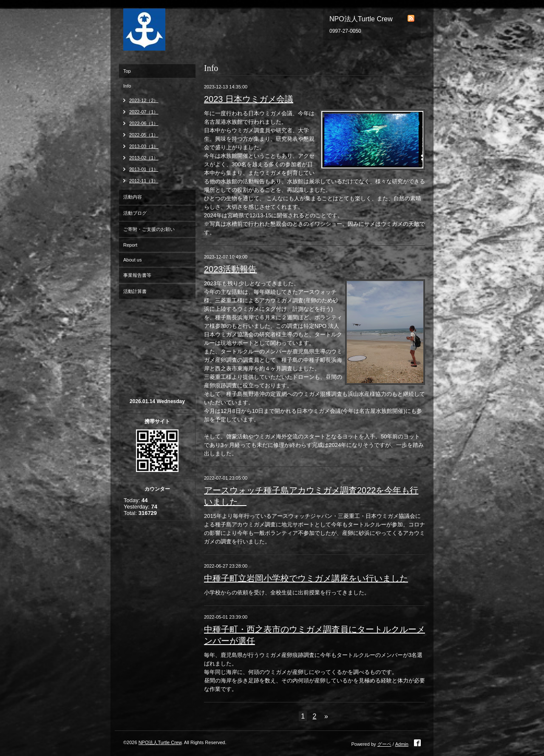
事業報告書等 (137, 275)
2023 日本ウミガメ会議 (249, 99)
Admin (402, 744)
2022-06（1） (144, 123)
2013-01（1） (144, 169)
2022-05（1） (144, 135)
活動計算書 (135, 291)
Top (127, 71)
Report (130, 245)
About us (132, 260)
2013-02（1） (144, 158)
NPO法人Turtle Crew (160, 742)
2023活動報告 (231, 269)
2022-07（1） (144, 112)
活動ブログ (135, 213)
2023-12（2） (144, 100)
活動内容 (133, 197)
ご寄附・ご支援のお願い (149, 229)
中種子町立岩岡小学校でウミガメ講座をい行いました (306, 578)
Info (127, 86)
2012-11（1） (144, 181)
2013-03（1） (144, 146)
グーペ (384, 744)
